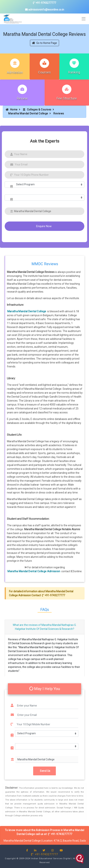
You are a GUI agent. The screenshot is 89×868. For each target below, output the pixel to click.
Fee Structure (67, 98)
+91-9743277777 (44, 3)
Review (22, 98)
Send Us (44, 771)
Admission (15, 72)
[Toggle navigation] (84, 19)
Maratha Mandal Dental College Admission (34, 571)
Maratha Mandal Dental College (28, 113)
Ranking (74, 72)
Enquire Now (44, 226)
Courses (44, 72)
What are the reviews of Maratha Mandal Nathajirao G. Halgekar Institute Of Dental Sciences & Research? (45, 627)
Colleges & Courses (37, 110)
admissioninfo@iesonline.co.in (45, 10)
